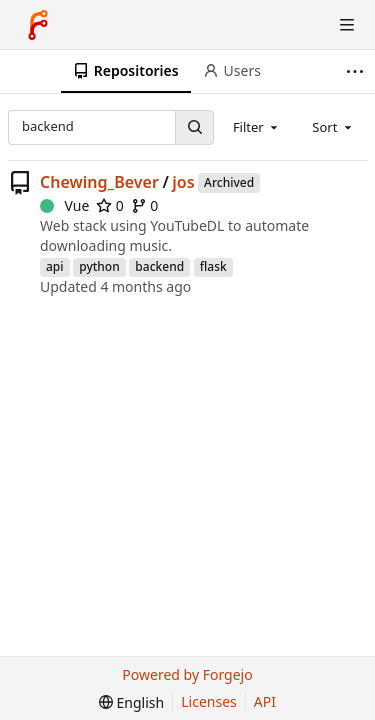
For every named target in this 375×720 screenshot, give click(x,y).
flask (213, 266)
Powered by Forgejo (187, 674)
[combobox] (257, 127)
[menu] (131, 702)
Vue (64, 205)
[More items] (357, 71)
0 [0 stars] (110, 205)
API (265, 701)
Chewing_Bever (99, 182)
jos (183, 182)
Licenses (209, 701)
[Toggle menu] (347, 25)
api (55, 266)
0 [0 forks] (145, 205)
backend (159, 266)
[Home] (38, 25)
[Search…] (194, 127)
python (99, 266)
